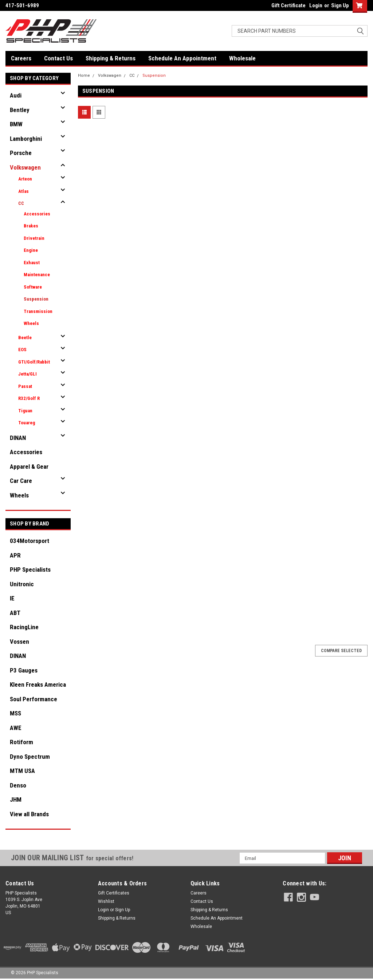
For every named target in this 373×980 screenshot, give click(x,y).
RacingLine (24, 627)
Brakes (31, 226)
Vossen (19, 642)
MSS (15, 713)
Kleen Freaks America (38, 685)
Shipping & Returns (111, 58)
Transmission (38, 311)
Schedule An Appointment (182, 58)
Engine (31, 250)
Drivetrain (34, 238)
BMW (16, 124)
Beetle (25, 338)
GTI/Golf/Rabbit (34, 362)
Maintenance (37, 275)
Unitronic (22, 584)
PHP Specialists (30, 570)
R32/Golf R (29, 398)
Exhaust (32, 263)
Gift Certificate (288, 5)
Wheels (31, 323)
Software (33, 287)
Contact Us (58, 58)
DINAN (18, 438)
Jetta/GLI (28, 374)
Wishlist (106, 901)
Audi (16, 95)
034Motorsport (30, 541)
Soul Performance (34, 699)
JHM (16, 800)
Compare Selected (341, 651)
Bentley (20, 110)
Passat (25, 386)
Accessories (37, 214)
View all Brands (29, 814)
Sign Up (340, 5)
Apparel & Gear (29, 467)
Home (84, 76)
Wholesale (242, 58)
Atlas (23, 191)
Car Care (21, 481)
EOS (22, 350)
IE (12, 598)
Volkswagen (25, 167)
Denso (18, 785)
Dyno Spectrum (30, 757)
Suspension (36, 299)
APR (15, 555)
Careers (21, 58)
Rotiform (21, 742)
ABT (15, 613)
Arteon (25, 179)
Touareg (27, 423)
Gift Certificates (114, 893)
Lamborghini (26, 139)
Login (316, 5)
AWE (16, 728)
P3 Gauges (24, 670)
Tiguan (25, 411)
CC (21, 203)
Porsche (21, 153)
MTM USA (22, 771)
